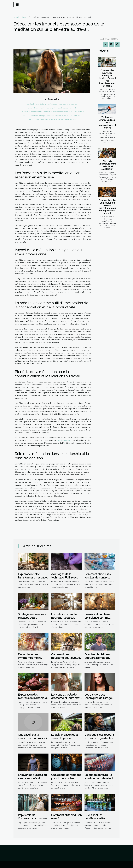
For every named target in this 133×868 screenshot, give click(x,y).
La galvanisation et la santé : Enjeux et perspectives (64, 738)
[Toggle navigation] (17, 5)
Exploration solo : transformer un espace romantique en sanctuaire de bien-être (33, 579)
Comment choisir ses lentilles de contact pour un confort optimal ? (100, 579)
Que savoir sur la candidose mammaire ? (33, 736)
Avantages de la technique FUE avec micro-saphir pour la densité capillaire (64, 579)
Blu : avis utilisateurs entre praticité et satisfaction (107, 165)
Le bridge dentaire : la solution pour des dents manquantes (99, 778)
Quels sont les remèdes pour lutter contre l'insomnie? (66, 778)
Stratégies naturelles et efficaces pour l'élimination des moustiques (33, 619)
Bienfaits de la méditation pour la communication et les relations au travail (52, 115)
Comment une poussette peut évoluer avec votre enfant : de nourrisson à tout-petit (66, 660)
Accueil (16, 17)
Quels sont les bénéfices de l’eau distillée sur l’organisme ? (96, 820)
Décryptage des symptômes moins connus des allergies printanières (31, 660)
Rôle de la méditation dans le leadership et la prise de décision (52, 119)
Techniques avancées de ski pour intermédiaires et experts (107, 122)
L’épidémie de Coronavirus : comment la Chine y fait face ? (33, 819)
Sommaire (53, 99)
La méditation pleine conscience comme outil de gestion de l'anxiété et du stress (97, 619)
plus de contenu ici (65, 440)
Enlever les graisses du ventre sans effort (32, 777)
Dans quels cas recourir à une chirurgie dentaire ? (100, 738)
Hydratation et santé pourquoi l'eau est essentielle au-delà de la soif (65, 619)
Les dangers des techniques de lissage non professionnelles (98, 698)
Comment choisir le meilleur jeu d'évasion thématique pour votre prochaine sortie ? (107, 207)
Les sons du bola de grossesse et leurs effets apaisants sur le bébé (66, 698)
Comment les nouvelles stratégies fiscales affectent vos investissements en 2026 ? (107, 78)
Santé (24, 17)
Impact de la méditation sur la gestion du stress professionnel (52, 108)
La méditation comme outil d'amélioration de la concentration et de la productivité (52, 112)
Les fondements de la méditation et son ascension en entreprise (52, 104)
